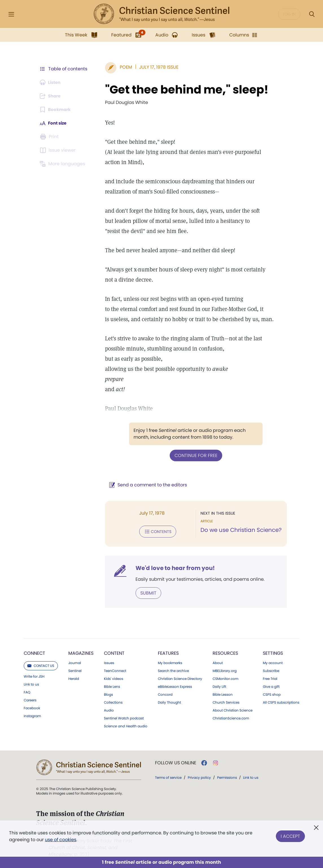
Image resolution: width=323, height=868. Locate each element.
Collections (113, 701)
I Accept (290, 835)
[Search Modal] (312, 14)
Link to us (31, 683)
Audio (109, 709)
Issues (109, 662)
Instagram (32, 715)
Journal (75, 662)
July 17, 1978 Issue (156, 67)
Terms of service (168, 776)
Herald (74, 678)
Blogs (108, 693)
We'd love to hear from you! (172, 567)
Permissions (227, 776)
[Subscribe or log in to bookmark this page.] (56, 110)
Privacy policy (199, 776)
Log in (289, 14)
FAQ (27, 691)
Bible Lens (112, 686)
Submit (146, 592)
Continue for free (195, 455)
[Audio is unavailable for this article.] (52, 82)
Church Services (226, 701)
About (218, 662)
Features (168, 652)
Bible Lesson (223, 693)
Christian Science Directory (180, 678)
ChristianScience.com (231, 717)
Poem (123, 67)
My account (273, 662)
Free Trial (270, 678)
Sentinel (75, 670)
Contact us (41, 664)
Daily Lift (219, 686)
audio (126, 725)
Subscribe (271, 670)
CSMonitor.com (225, 678)
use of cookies (61, 840)
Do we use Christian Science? (240, 530)
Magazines (81, 652)
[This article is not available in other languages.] (64, 164)
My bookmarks (170, 662)
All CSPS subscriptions (281, 701)
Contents (155, 531)
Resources (225, 652)
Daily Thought (169, 701)
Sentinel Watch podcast (124, 717)
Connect (34, 652)
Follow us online (176, 762)
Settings (273, 652)
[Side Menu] (11, 14)
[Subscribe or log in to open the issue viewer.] (59, 150)
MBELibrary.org (225, 670)
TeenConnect (115, 670)
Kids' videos (114, 678)
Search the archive (173, 670)
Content (114, 652)
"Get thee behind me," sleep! (184, 90)
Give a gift (271, 686)
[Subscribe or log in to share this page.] (52, 96)
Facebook (32, 707)
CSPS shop (272, 693)
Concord (165, 693)
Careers (30, 699)
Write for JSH (34, 675)
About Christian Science (233, 709)
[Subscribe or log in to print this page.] (50, 137)
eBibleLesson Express (175, 686)
